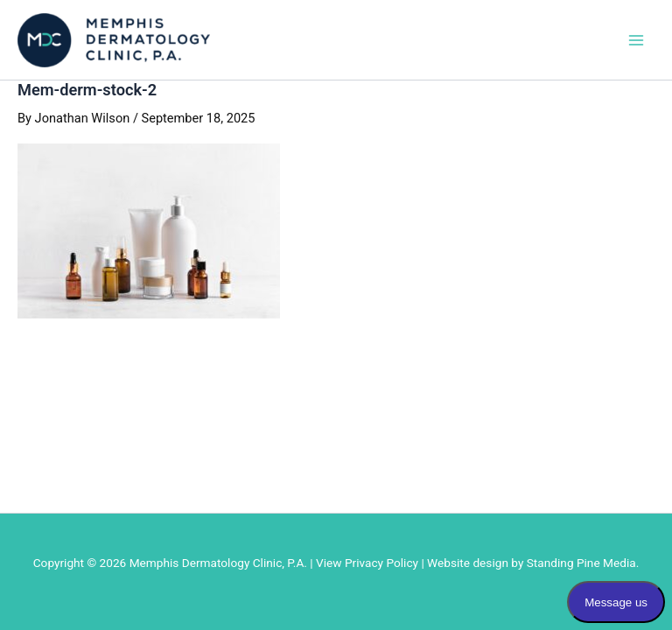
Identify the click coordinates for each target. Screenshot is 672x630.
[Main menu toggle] (636, 40)
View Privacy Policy (367, 563)
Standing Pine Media (581, 563)
